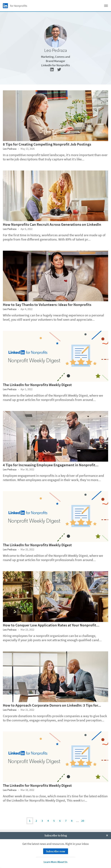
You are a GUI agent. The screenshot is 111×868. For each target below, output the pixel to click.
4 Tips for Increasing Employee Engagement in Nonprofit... (51, 465)
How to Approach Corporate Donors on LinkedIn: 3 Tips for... (52, 705)
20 (83, 821)
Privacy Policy (56, 843)
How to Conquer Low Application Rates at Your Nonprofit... (51, 625)
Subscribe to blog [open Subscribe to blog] (56, 864)
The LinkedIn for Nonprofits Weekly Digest (37, 385)
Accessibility (56, 856)
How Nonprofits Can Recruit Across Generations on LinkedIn (52, 224)
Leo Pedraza (10, 149)
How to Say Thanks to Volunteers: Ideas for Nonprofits (47, 305)
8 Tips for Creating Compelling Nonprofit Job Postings (47, 144)
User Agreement (56, 852)
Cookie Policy (56, 839)
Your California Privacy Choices (56, 847)
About (56, 835)
